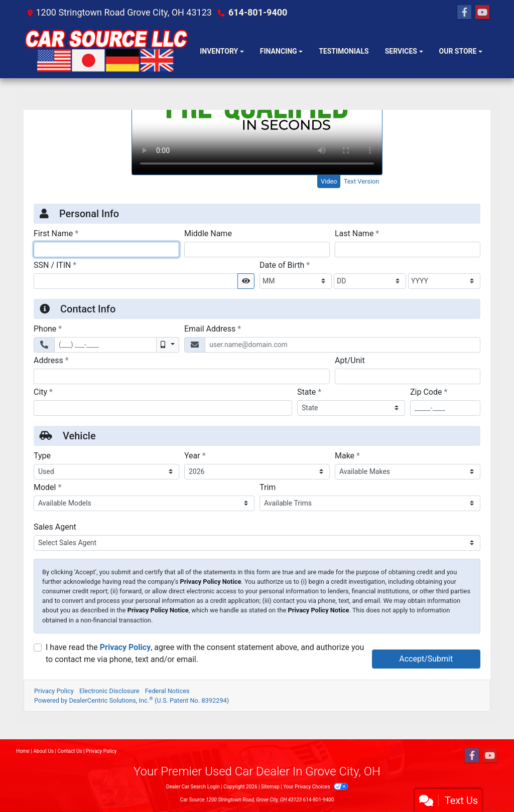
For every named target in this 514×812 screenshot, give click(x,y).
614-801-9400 (258, 12)
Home (23, 751)
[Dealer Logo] (108, 52)
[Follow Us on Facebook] (464, 13)
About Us (43, 751)
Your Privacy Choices (315, 787)
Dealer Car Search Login (193, 787)
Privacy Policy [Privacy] (101, 751)
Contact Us (70, 751)
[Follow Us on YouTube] (482, 13)
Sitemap (270, 787)
